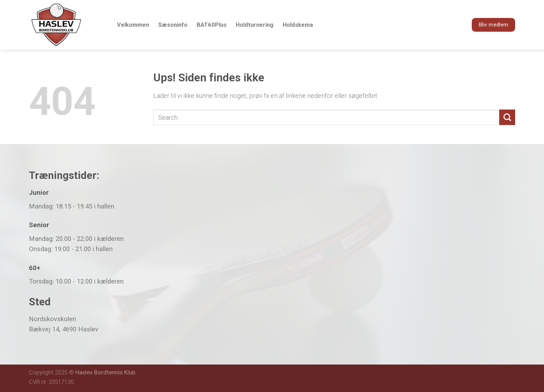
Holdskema (298, 25)
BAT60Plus (212, 25)
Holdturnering (255, 25)
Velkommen (133, 25)
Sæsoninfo (173, 25)
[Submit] (507, 117)
